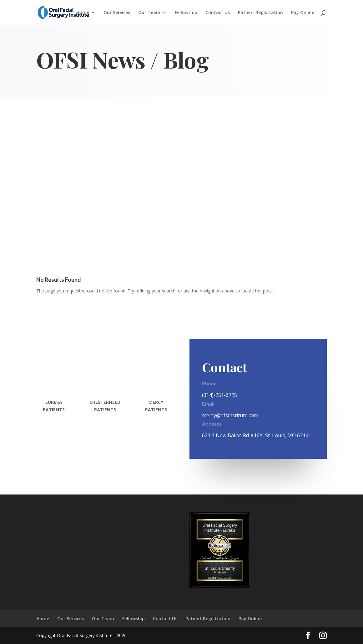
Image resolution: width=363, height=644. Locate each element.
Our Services (117, 13)
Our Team (149, 13)
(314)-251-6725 (219, 395)
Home (83, 13)
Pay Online (303, 13)
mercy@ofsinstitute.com (230, 415)
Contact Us (218, 13)
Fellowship (186, 13)
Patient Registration (260, 13)
